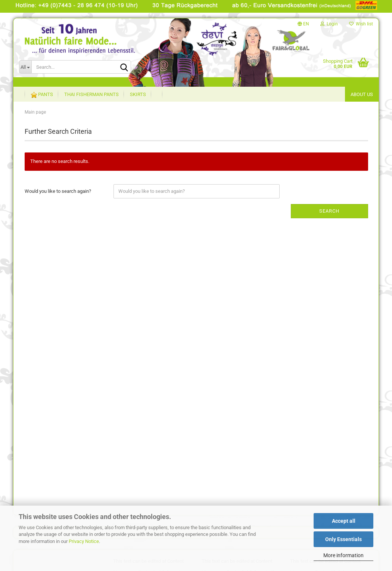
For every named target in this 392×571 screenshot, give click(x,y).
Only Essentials (343, 539)
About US (362, 94)
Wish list (361, 24)
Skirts (138, 94)
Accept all (344, 521)
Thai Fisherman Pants (91, 94)
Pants (42, 95)
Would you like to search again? (58, 191)
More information (343, 555)
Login (329, 24)
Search (329, 211)
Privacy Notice (84, 541)
